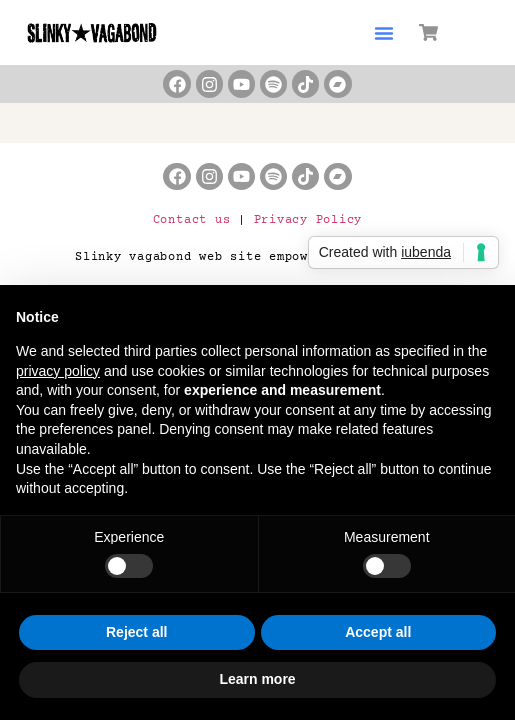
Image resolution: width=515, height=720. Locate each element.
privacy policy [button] (58, 371)
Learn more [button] (257, 679)
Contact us (192, 220)
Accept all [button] (378, 632)
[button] (384, 33)
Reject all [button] (136, 632)
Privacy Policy (308, 220)
